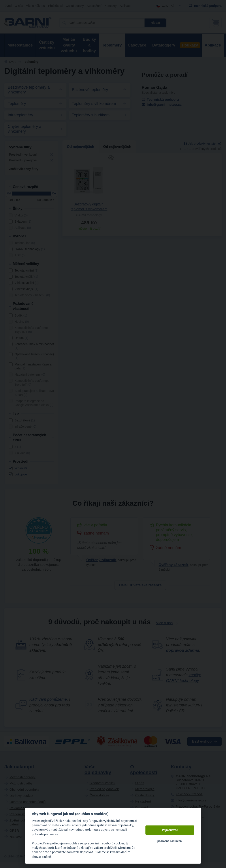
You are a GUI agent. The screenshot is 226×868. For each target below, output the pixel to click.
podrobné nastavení (170, 841)
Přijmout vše (170, 830)
